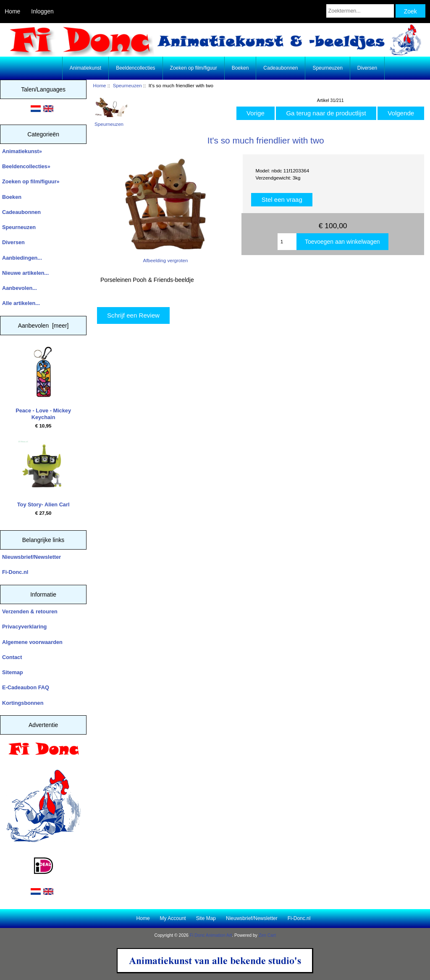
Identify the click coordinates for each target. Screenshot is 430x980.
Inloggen (42, 11)
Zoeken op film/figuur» (31, 181)
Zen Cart (267, 935)
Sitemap (13, 672)
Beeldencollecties (135, 68)
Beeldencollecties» (26, 166)
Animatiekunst (85, 68)
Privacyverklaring (24, 627)
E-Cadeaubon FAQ (26, 687)
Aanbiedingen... (22, 258)
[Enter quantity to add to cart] (287, 242)
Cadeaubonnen (281, 68)
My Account (173, 918)
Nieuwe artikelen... (25, 273)
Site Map (206, 918)
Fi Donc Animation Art (211, 935)
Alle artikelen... (21, 303)
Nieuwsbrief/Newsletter (31, 557)
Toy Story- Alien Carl (43, 474)
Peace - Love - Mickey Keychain (43, 383)
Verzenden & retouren (30, 611)
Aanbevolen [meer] (43, 326)
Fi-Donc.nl (15, 572)
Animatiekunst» (22, 151)
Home (12, 11)
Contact (12, 657)
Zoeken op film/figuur (194, 68)
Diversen (367, 68)
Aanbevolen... (20, 288)
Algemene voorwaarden (32, 642)
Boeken (240, 68)
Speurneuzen (127, 85)
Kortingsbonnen (23, 703)
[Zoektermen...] (360, 11)
